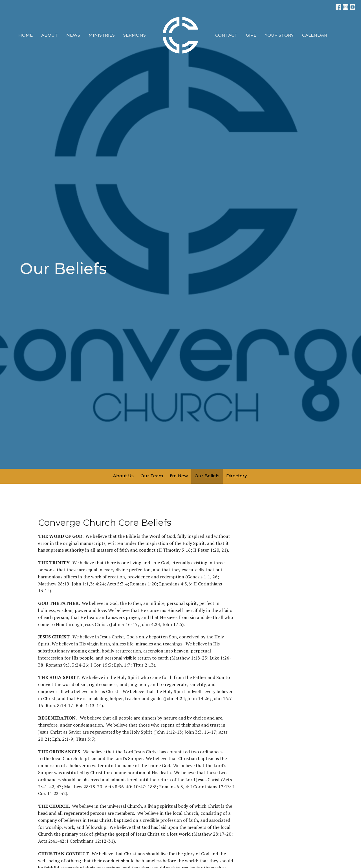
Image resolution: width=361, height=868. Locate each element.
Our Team (152, 476)
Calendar (315, 35)
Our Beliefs (207, 476)
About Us (123, 476)
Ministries (102, 35)
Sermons (135, 35)
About (49, 35)
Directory (236, 476)
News (73, 35)
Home (26, 35)
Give (251, 35)
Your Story (279, 35)
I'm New (179, 476)
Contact (226, 35)
